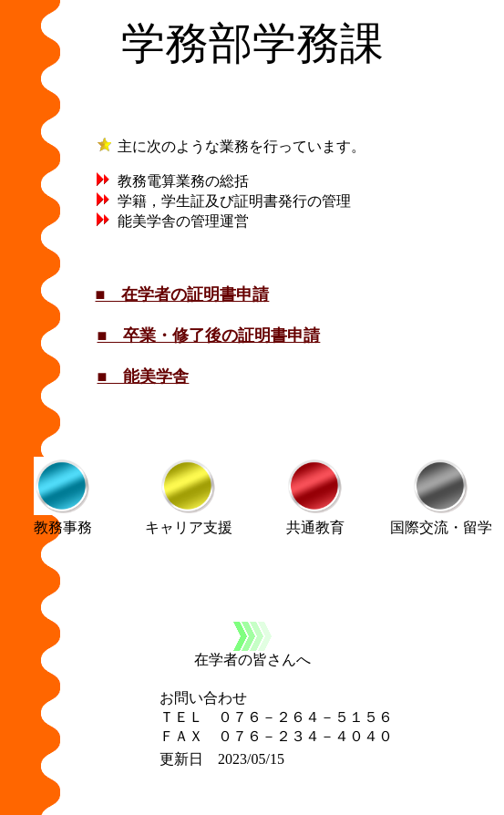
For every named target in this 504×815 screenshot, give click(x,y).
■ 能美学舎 (144, 377)
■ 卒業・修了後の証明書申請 (209, 335)
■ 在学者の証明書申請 (183, 294)
